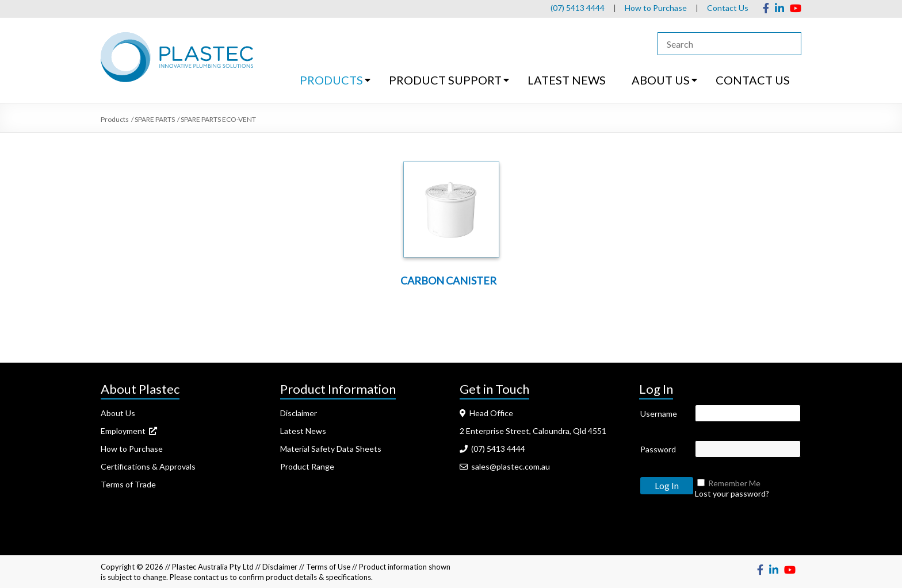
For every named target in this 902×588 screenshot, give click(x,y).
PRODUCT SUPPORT (445, 80)
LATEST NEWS (567, 80)
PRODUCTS (331, 80)
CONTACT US (753, 80)
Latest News (303, 431)
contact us (211, 577)
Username (659, 414)
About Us (118, 413)
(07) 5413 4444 (578, 8)
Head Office (486, 413)
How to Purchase (656, 8)
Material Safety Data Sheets (331, 449)
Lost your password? (732, 493)
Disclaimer (299, 413)
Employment (129, 431)
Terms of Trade (128, 484)
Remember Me (734, 483)
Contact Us (728, 8)
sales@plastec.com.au (505, 466)
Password (658, 449)
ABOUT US (661, 80)
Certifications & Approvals (148, 466)
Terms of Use (328, 567)
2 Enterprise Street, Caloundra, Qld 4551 (533, 431)
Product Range (307, 466)
